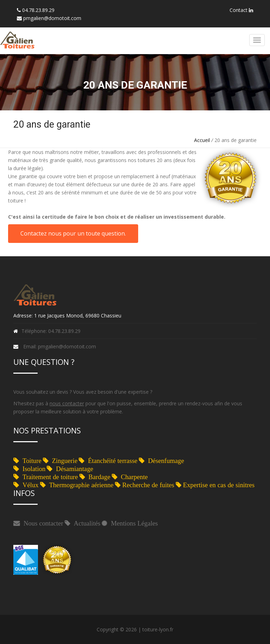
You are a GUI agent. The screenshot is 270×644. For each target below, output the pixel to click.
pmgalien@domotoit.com (52, 18)
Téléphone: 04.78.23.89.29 (51, 331)
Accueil (202, 140)
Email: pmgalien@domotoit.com (60, 346)
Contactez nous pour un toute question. (73, 233)
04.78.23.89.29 (38, 10)
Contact (241, 10)
